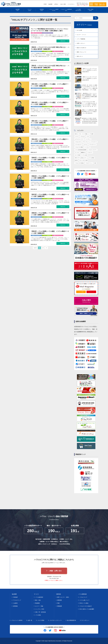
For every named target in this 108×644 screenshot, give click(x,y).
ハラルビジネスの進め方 (86, 606)
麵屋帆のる (83, 152)
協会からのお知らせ (81, 48)
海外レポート (80, 56)
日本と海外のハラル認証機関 (87, 609)
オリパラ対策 (77, 155)
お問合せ (56, 4)
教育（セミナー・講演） (63, 597)
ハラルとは (82, 137)
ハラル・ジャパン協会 (83, 134)
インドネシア (87, 147)
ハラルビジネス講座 (79, 147)
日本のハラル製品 (84, 603)
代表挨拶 (15, 597)
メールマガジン (71, 4)
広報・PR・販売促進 (40, 612)
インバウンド (88, 139)
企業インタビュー (81, 43)
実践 (58, 603)
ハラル (88, 137)
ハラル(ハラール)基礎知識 (66, 10)
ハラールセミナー (78, 144)
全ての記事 (79, 30)
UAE (95, 163)
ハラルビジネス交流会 (79, 163)
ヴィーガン (77, 152)
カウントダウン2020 (83, 160)
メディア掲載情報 (81, 39)
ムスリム (85, 144)
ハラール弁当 (85, 155)
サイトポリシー (85, 620)
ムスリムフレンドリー (79, 139)
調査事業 (60, 600)
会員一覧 (30, 620)
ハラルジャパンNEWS (54, 10)
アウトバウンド (86, 142)
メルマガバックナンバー (56, 620)
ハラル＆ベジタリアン (93, 150)
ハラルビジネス (78, 142)
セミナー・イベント (81, 35)
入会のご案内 (63, 4)
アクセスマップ (17, 600)
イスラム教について (84, 600)
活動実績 (42, 10)
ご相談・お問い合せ (55, 571)
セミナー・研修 (39, 606)
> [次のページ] (47, 248)
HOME (45, 4)
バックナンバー (91, 292)
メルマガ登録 (81, 292)
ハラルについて (83, 597)
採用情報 (15, 606)
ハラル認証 (91, 134)
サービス (30, 10)
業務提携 (60, 606)
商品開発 (37, 603)
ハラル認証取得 (39, 597)
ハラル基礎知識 (82, 594)
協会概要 (50, 4)
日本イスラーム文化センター (81, 158)
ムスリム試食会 (91, 158)
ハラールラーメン (93, 144)
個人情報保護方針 (72, 620)
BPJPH (76, 160)
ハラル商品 (78, 10)
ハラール (77, 137)
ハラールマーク (94, 142)
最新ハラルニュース (81, 52)
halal (76, 134)
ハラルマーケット (89, 163)
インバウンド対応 (40, 609)
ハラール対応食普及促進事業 (81, 150)
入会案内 (15, 603)
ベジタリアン (90, 152)
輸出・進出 (38, 600)
